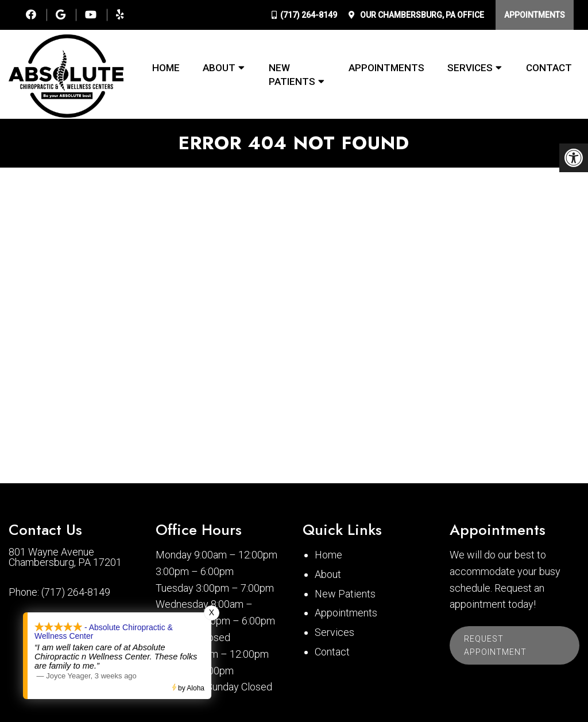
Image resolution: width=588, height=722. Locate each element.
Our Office (421, 15)
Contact (549, 68)
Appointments (535, 15)
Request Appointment (495, 645)
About (219, 68)
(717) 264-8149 (309, 15)
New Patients (292, 75)
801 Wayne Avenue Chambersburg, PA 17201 (65, 557)
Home (166, 68)
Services (470, 68)
